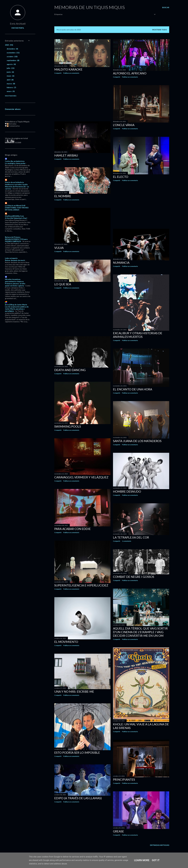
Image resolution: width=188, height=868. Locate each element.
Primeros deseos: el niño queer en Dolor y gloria (15, 285)
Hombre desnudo (127, 491)
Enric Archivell (18, 24)
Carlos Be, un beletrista (15, 161)
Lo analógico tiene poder (15, 163)
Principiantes (124, 779)
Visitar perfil (18, 28)
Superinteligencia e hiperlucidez (81, 585)
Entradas (12, 124)
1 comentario (127, 541)
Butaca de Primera (13, 237)
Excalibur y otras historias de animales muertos (138, 335)
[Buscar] (166, 7)
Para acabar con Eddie (73, 529)
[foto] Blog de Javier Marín (16, 305)
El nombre (63, 196)
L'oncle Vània (124, 125)
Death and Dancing (70, 370)
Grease (118, 831)
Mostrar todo (160, 30)
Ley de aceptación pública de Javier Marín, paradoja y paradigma (17, 309)
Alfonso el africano (130, 73)
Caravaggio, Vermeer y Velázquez (81, 477)
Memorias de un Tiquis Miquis (90, 7)
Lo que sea (63, 284)
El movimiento (66, 642)
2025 (9, 45)
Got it (156, 860)
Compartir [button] (58, 73)
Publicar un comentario (71, 73)
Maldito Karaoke (68, 69)
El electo (121, 177)
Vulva (59, 248)
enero (11, 91)
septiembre (13, 60)
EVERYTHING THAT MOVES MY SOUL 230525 (17, 209)
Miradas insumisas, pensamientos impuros (14, 280)
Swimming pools (68, 426)
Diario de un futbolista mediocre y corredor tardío (16, 183)
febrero (11, 87)
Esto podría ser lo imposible (77, 752)
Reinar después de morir (15, 260)
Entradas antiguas (160, 845)
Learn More (142, 860)
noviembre (13, 53)
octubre (12, 56)
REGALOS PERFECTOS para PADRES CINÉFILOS (16, 240)
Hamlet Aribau (66, 155)
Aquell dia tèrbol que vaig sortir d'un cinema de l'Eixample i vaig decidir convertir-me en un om (140, 632)
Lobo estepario (11, 258)
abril (10, 80)
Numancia (121, 263)
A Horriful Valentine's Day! (16, 218)
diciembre (12, 49)
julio (11, 68)
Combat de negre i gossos (134, 577)
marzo (11, 84)
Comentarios (13, 126)
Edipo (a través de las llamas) (78, 798)
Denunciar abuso (13, 109)
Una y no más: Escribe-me (74, 691)
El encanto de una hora (133, 389)
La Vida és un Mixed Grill (15, 205)
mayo (11, 76)
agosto (11, 64)
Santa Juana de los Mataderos (137, 441)
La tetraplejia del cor (131, 537)
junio (10, 72)
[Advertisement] (82, 98)
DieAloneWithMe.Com (14, 216)
